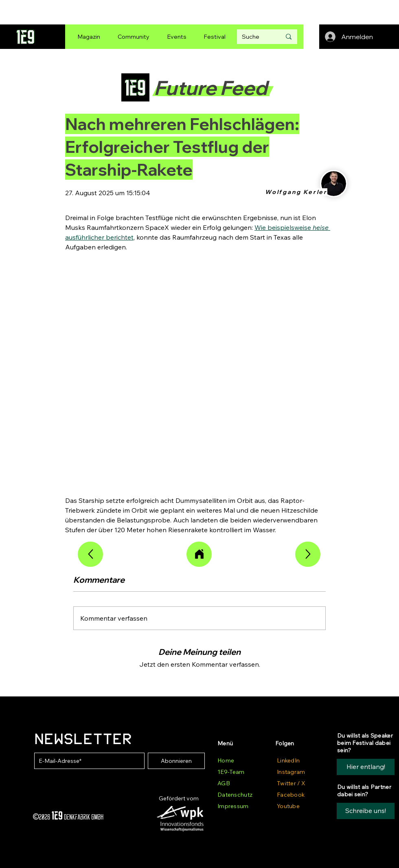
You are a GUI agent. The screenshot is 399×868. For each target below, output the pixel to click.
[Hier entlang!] (366, 767)
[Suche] (255, 37)
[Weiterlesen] (90, 554)
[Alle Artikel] (199, 554)
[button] (366, 811)
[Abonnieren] (176, 761)
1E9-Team (231, 772)
